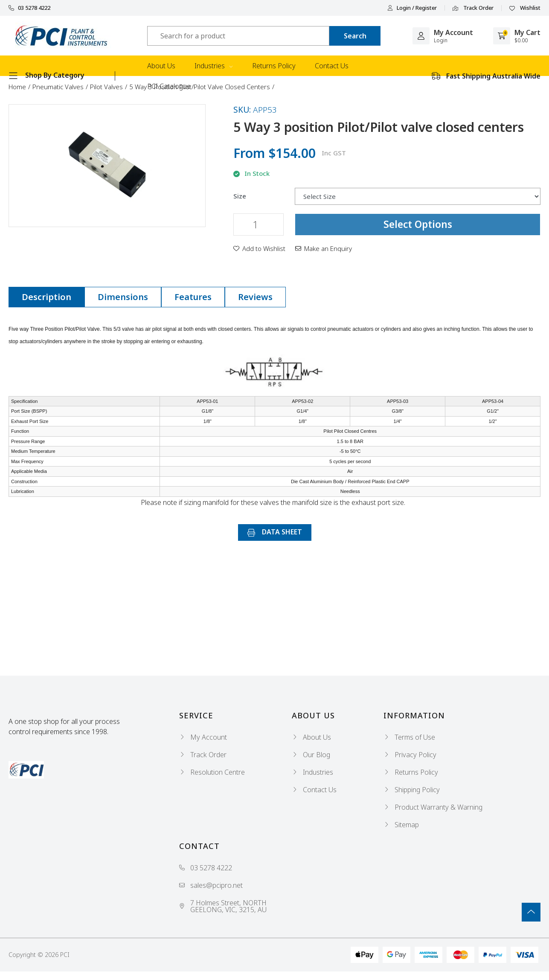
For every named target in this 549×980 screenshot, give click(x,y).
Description (46, 297)
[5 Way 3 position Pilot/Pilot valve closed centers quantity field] (259, 225)
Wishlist (525, 8)
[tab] (46, 297)
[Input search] (238, 36)
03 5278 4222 (29, 8)
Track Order (473, 8)
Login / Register (412, 8)
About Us (161, 66)
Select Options (418, 224)
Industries (214, 66)
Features (193, 297)
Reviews (255, 297)
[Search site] (355, 36)
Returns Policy (274, 66)
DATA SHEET (275, 532)
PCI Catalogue (169, 86)
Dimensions (123, 297)
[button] (259, 248)
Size (240, 196)
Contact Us (332, 66)
